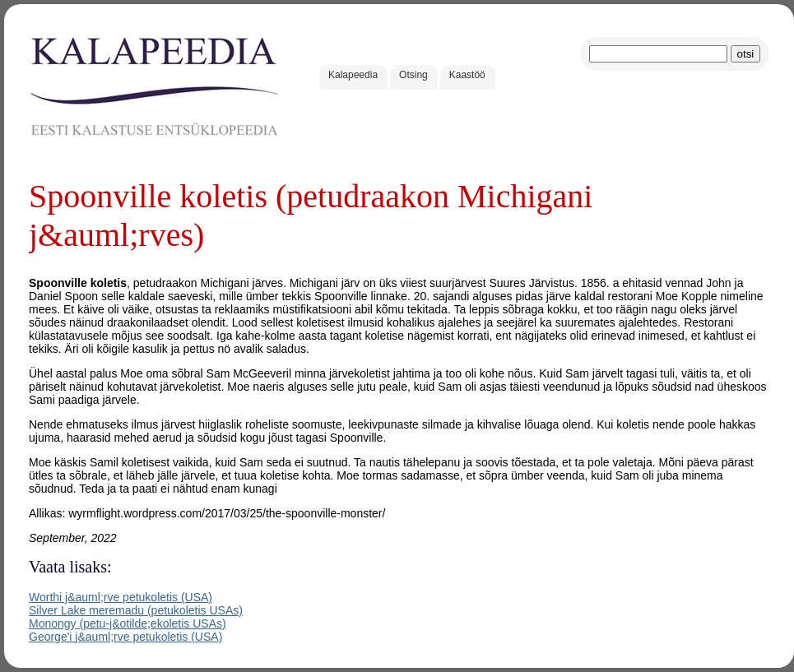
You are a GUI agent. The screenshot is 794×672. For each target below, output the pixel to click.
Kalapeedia (353, 75)
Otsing (413, 75)
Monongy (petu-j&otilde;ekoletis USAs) (128, 623)
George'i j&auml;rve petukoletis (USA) (125, 637)
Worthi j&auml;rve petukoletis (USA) (121, 597)
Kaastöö (467, 75)
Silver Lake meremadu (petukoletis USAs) (136, 610)
